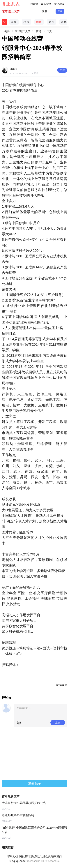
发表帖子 (35, 784)
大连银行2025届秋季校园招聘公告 (24, 803)
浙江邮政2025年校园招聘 (18, 815)
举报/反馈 (62, 685)
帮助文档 (13, 856)
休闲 (52, 22)
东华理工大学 (11, 11)
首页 (14, 22)
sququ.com (18, 861)
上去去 (6, 31)
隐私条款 (35, 856)
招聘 (39, 22)
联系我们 (56, 856)
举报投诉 (24, 856)
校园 (26, 22)
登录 (60, 11)
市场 (64, 22)
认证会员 (45, 856)
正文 (49, 31)
